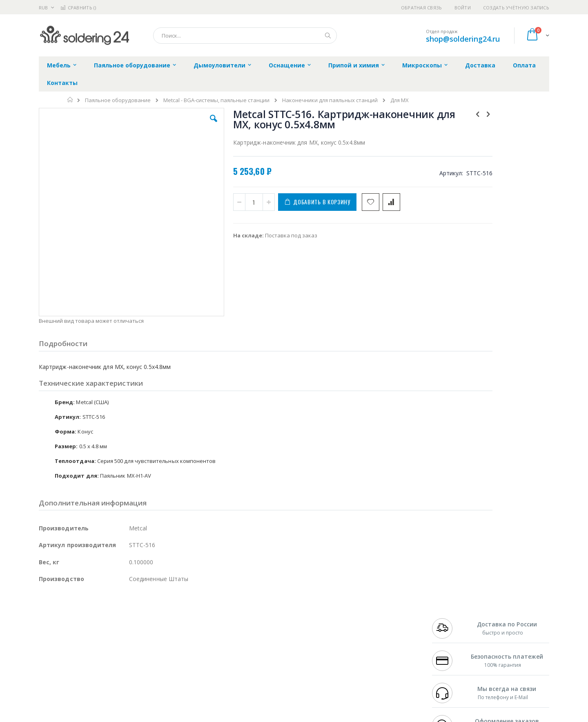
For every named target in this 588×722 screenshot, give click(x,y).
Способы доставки (368, 627)
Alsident (150, 611)
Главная (70, 100)
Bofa (45, 619)
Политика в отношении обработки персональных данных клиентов (259, 647)
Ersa (68, 611)
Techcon (108, 667)
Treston (48, 667)
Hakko (47, 611)
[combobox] (245, 36)
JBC (85, 611)
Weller (125, 611)
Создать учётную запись (516, 8)
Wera (102, 683)
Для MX (400, 100)
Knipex (79, 683)
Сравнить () (78, 8)
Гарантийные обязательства (251, 611)
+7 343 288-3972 (450, 627)
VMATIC (136, 667)
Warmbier (78, 667)
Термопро (130, 619)
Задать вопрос (233, 667)
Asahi (127, 635)
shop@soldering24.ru (463, 39)
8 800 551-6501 (452, 635)
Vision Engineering (62, 651)
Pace (103, 611)
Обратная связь (422, 8)
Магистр (161, 619)
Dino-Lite (103, 651)
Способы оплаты (366, 643)
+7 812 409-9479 (450, 619)
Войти (463, 8)
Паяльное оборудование (118, 100)
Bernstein (51, 683)
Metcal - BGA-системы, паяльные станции (216, 100)
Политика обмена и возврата (252, 627)
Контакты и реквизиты (374, 611)
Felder (105, 635)
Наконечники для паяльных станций (330, 100)
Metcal (101, 619)
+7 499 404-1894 (450, 611)
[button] (185, 125)
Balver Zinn (53, 635)
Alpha (82, 635)
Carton (130, 651)
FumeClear (72, 619)
